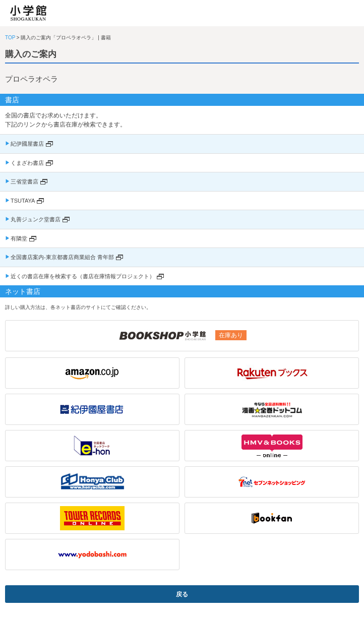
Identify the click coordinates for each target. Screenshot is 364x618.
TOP (10, 38)
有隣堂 (19, 238)
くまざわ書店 (27, 163)
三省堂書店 (24, 181)
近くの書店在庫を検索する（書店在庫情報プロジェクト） (83, 276)
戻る (182, 594)
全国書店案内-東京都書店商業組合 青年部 (62, 257)
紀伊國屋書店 (27, 144)
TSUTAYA (23, 201)
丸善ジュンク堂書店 (36, 219)
